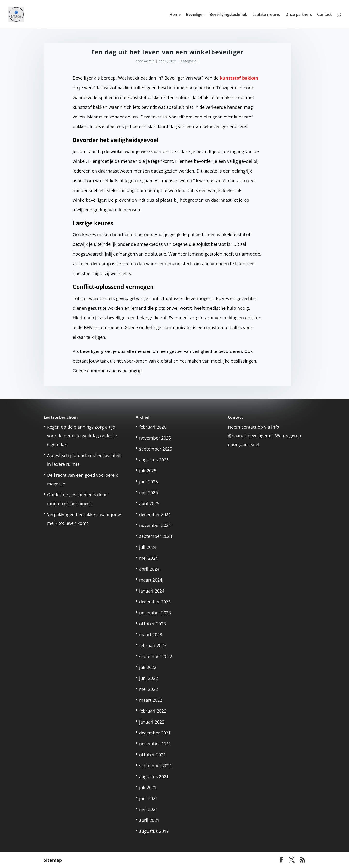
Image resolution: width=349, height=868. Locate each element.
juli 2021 (148, 787)
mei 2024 (148, 558)
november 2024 (155, 525)
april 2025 (149, 503)
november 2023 (155, 613)
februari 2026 (153, 427)
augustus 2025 (154, 460)
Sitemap (53, 860)
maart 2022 (151, 700)
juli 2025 (148, 471)
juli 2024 (148, 547)
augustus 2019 (154, 831)
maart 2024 (151, 580)
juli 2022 (148, 667)
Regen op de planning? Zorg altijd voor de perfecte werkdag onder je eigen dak (82, 436)
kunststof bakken (239, 78)
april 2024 (149, 569)
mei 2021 (148, 809)
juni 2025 (148, 482)
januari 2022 (152, 722)
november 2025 (155, 438)
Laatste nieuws (266, 15)
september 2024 (156, 536)
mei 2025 (148, 492)
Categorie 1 (190, 61)
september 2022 (156, 656)
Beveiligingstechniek (228, 15)
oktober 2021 (152, 755)
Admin (149, 61)
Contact (324, 15)
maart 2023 (151, 634)
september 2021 (156, 766)
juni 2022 (148, 678)
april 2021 (149, 820)
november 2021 (155, 744)
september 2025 (156, 449)
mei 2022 (148, 689)
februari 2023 (153, 645)
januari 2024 (152, 591)
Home (175, 15)
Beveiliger (195, 15)
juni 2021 (148, 798)
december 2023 (155, 602)
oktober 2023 (152, 624)
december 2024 (155, 514)
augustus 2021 (154, 776)
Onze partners (299, 15)
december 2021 (155, 733)
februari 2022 (153, 711)
